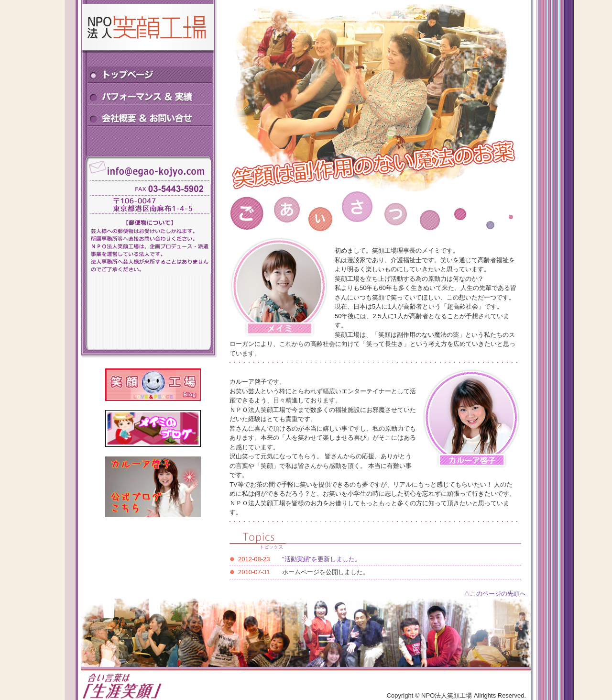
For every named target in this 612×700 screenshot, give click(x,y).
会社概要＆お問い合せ (150, 117)
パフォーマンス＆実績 (150, 96)
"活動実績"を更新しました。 (322, 559)
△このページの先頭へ (495, 594)
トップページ (150, 74)
